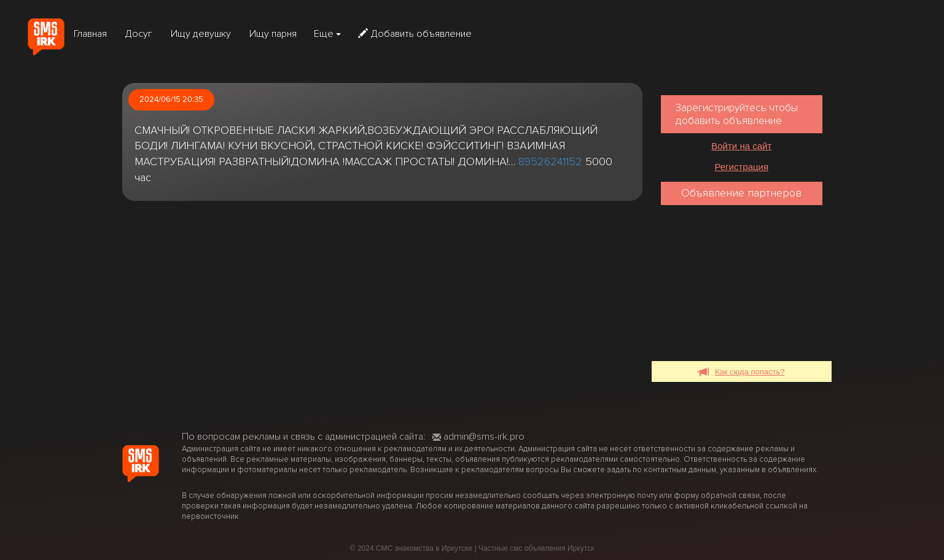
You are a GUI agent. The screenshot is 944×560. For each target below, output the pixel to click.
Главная (90, 34)
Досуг (139, 34)
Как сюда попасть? (742, 372)
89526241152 (550, 161)
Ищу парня (273, 34)
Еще (327, 34)
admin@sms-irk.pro (478, 437)
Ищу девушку (201, 34)
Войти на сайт (741, 146)
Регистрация (741, 167)
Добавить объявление (415, 34)
